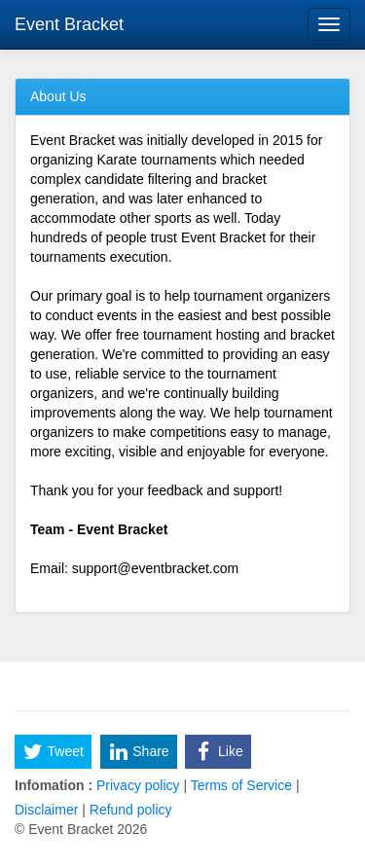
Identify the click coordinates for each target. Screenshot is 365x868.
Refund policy (129, 810)
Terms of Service (241, 785)
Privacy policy (138, 785)
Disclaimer (48, 810)
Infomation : (54, 785)
